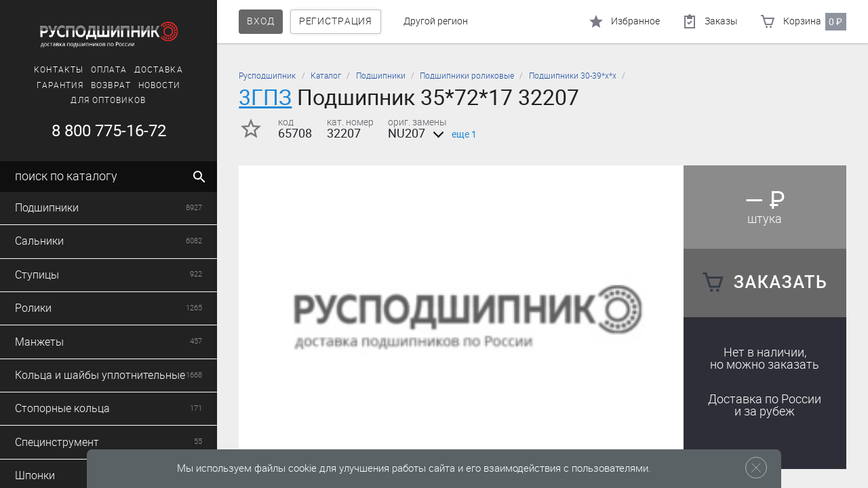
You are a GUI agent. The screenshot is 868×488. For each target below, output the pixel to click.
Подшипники (381, 76)
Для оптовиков (108, 100)
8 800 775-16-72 (109, 131)
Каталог (326, 76)
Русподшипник (267, 76)
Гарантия (60, 85)
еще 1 (452, 135)
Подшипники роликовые (467, 76)
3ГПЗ (265, 97)
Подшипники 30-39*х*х (573, 76)
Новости (160, 85)
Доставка (159, 70)
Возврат (111, 85)
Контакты (59, 70)
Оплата (109, 70)
